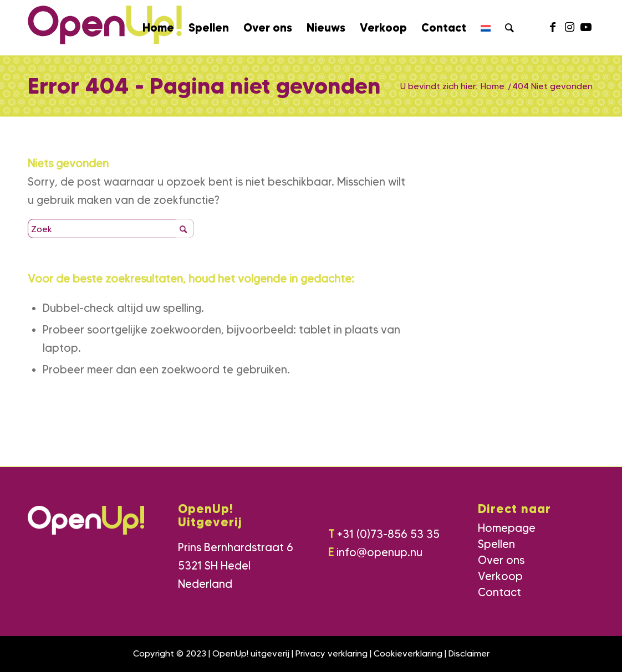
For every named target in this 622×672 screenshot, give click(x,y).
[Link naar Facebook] (553, 27)
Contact (499, 592)
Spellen (496, 544)
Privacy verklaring (332, 653)
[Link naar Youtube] (586, 27)
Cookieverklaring (408, 653)
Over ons (501, 560)
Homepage (507, 528)
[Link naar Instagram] (569, 27)
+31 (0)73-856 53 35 (388, 534)
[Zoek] (509, 28)
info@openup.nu (379, 552)
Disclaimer (469, 653)
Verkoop (500, 576)
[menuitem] (158, 28)
